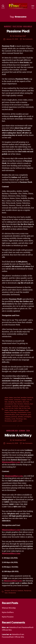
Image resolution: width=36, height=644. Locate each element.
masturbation (22, 412)
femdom (20, 404)
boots (11, 400)
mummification (10, 415)
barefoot (30, 398)
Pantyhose (24, 415)
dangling (11, 402)
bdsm (7, 400)
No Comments (28, 39)
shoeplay (8, 419)
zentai (20, 421)
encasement (9, 404)
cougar (23, 400)
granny (27, 406)
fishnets (27, 404)
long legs (13, 412)
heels (16, 408)
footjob (21, 406)
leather (16, 410)
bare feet (17, 398)
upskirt (15, 421)
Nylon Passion (8, 617)
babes (11, 398)
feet (15, 404)
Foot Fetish (17, 26)
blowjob (7, 591)
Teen (28, 431)
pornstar (14, 417)
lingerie (7, 412)
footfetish (15, 406)
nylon (18, 415)
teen (25, 419)
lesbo (27, 410)
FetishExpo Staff (20, 36)
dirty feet (26, 402)
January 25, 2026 (12, 39)
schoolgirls (27, 417)
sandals (20, 417)
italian (11, 410)
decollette (18, 402)
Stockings (19, 419)
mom (29, 412)
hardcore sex (9, 408)
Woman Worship (9, 608)
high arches (23, 408)
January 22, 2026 (12, 443)
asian (6, 398)
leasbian (20, 591)
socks (13, 419)
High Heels (28, 26)
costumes (17, 400)
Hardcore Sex (12, 431)
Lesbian (22, 431)
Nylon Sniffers (8, 612)
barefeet (24, 398)
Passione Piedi (18, 31)
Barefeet (8, 26)
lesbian (22, 410)
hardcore (14, 591)
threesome (8, 421)
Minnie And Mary (18, 435)
